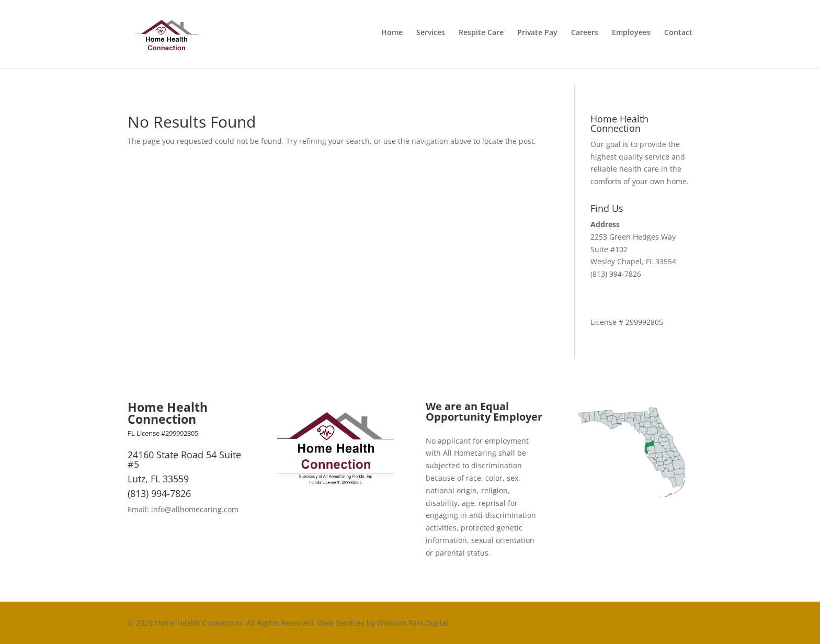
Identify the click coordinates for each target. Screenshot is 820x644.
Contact (678, 36)
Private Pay (537, 36)
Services (431, 36)
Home (392, 36)
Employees (631, 36)
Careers (585, 36)
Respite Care (481, 36)
